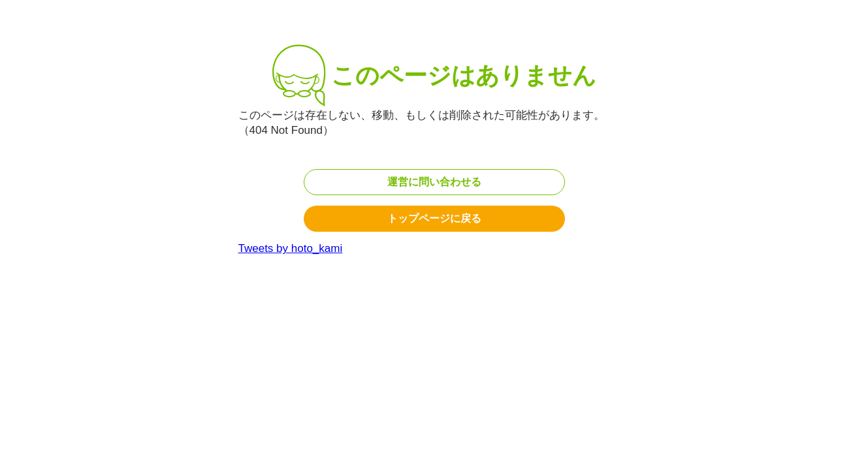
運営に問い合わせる (434, 182)
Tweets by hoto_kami (291, 248)
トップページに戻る (434, 218)
